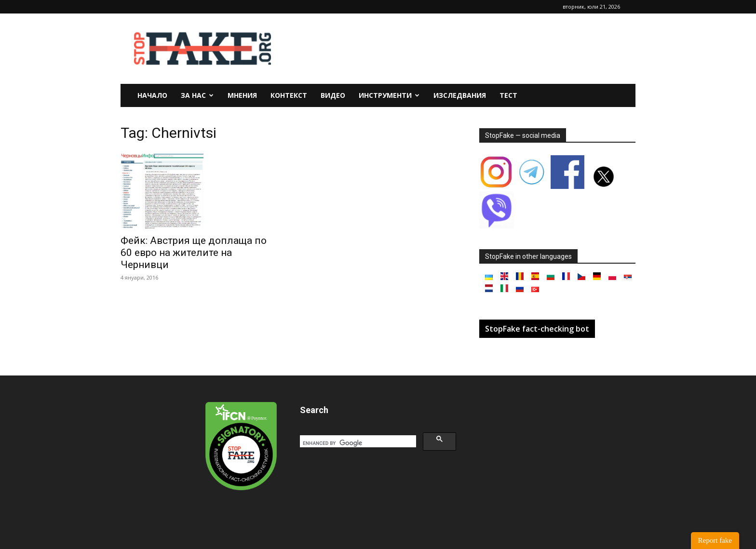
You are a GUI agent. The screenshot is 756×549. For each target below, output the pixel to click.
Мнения (242, 95)
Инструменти (389, 95)
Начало (152, 95)
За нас (197, 95)
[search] (357, 443)
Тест (508, 95)
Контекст (289, 95)
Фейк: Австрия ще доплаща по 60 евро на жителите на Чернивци (194, 253)
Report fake (715, 540)
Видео (333, 95)
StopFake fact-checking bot (537, 329)
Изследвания (460, 95)
